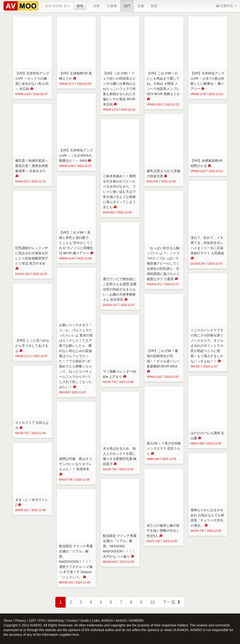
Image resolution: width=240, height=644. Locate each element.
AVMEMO (136, 621)
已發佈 (112, 6)
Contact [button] (72, 621)
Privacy (21, 621)
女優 (141, 6)
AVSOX (121, 621)
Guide (85, 621)
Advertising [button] (55, 621)
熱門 (127, 6)
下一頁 (172, 602)
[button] (226, 6)
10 (153, 602)
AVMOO (107, 621)
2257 (32, 621)
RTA (42, 621)
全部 (97, 6)
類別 (154, 6)
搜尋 (80, 6)
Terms (8, 621)
